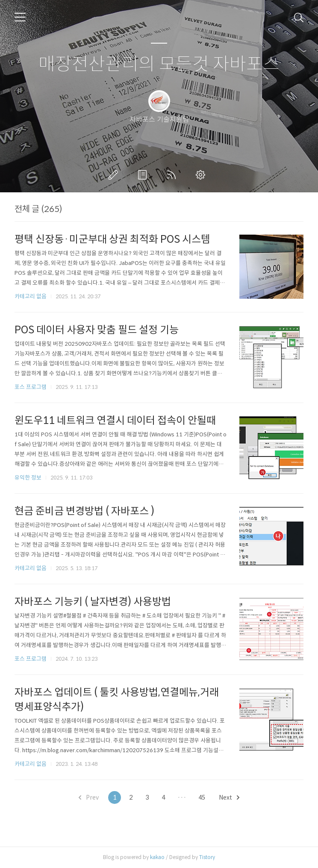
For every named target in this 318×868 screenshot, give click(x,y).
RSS (173, 175)
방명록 (144, 175)
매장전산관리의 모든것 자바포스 (159, 64)
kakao (157, 857)
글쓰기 (115, 175)
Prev (89, 797)
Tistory (207, 857)
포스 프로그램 (31, 387)
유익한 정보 (28, 478)
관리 (202, 175)
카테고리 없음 (31, 296)
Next (229, 797)
